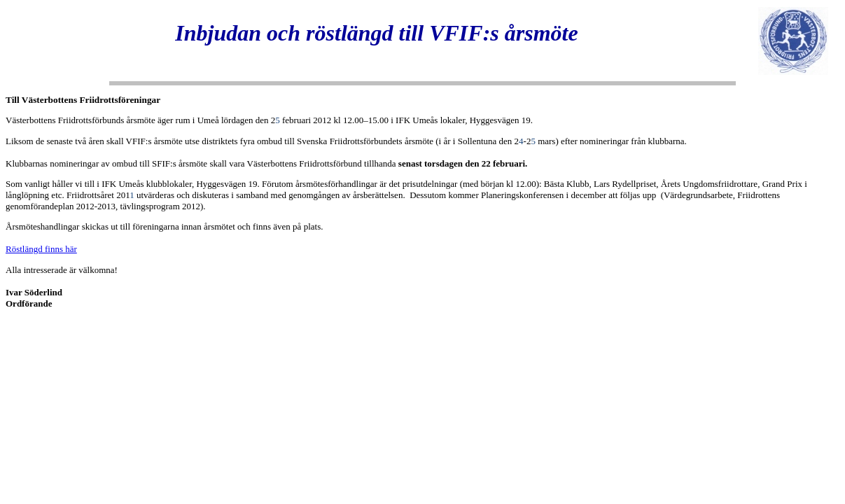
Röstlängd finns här (41, 249)
